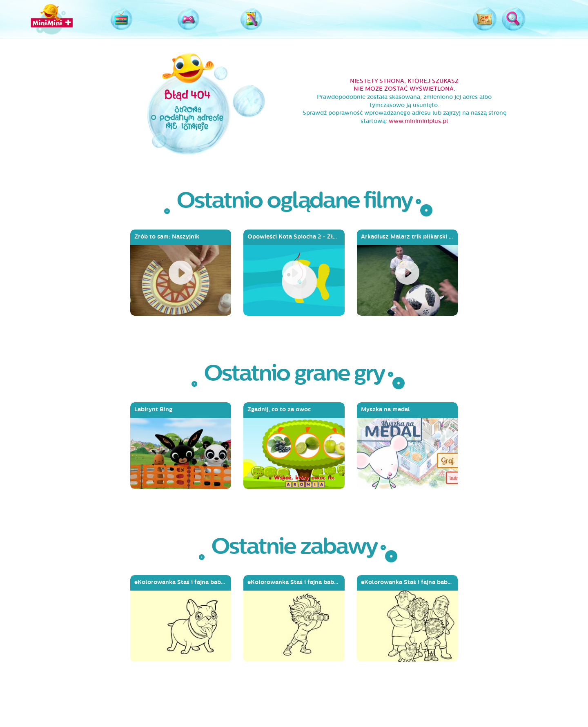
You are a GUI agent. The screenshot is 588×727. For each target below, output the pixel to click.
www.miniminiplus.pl (418, 121)
